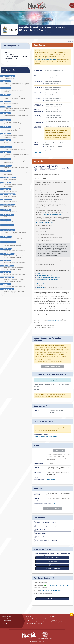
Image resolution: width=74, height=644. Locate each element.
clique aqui (38, 152)
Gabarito (52, 561)
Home (20, 37)
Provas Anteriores (52, 569)
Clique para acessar (60, 504)
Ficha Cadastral (41, 274)
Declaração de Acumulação (44, 275)
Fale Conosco (52, 599)
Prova (52, 565)
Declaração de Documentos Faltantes (47, 279)
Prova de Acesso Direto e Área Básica (46, 437)
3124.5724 (66, 586)
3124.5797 (58, 586)
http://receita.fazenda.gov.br (45, 222)
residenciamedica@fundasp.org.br (46, 60)
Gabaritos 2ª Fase (52, 558)
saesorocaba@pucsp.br (54, 321)
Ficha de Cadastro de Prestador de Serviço (49, 277)
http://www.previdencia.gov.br (52, 214)
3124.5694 (52, 586)
